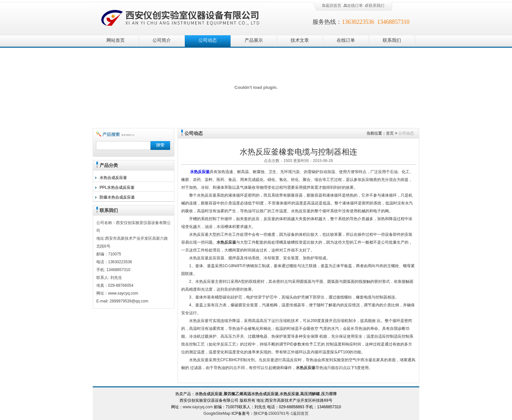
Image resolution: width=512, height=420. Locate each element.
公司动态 (208, 40)
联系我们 (375, 6)
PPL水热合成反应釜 (117, 187)
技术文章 (300, 40)
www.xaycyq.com (198, 407)
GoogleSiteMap (217, 413)
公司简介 (162, 40)
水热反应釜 (200, 172)
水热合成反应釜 (113, 178)
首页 (390, 133)
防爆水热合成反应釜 (117, 197)
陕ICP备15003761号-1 (273, 413)
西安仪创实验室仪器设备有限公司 (181, 17)
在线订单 (353, 6)
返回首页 (331, 6)
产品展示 (254, 40)
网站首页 (116, 40)
